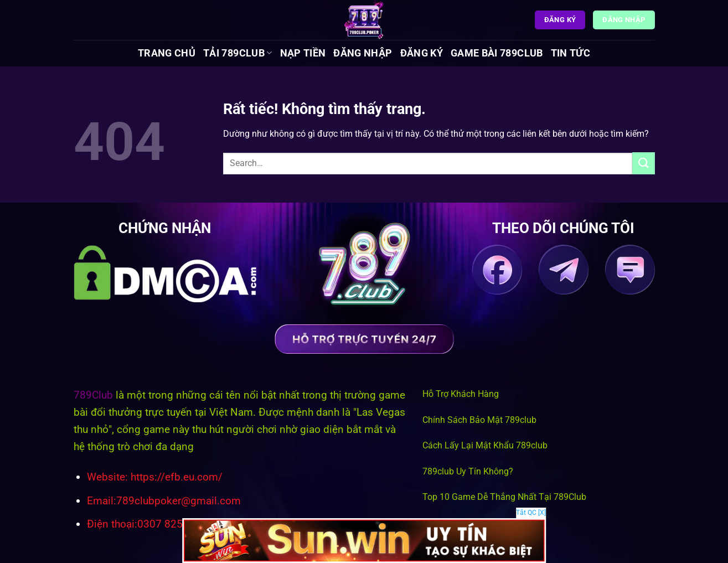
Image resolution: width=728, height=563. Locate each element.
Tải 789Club (237, 53)
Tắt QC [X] (531, 513)
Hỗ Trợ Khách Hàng (461, 394)
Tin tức (570, 53)
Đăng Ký (422, 53)
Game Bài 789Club (497, 53)
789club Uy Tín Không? (468, 471)
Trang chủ (167, 53)
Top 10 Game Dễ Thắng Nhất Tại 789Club (504, 497)
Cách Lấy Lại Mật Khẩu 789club (485, 445)
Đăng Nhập (363, 53)
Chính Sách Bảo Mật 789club (479, 420)
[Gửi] (643, 163)
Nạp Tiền (303, 53)
